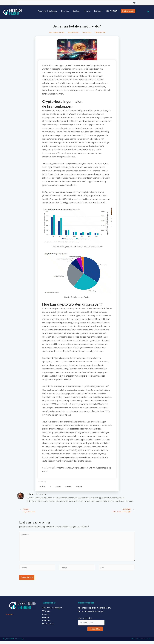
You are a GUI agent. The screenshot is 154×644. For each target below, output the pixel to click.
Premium (98, 11)
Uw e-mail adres (85, 621)
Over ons (65, 11)
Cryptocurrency (100, 32)
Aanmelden (95, 632)
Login (134, 3)
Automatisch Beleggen (47, 11)
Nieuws (87, 11)
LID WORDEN (112, 11)
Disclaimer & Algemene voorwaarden (141, 641)
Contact (76, 11)
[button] (43, 486)
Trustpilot (10, 617)
